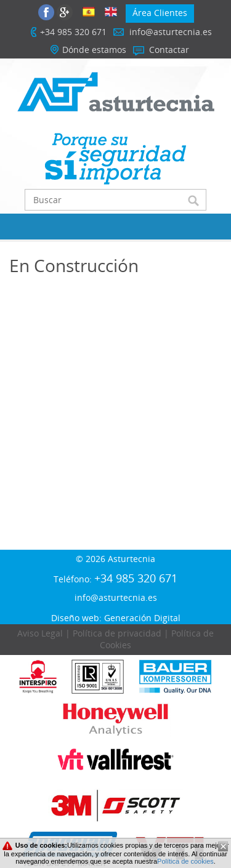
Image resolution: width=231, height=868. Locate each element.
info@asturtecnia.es (171, 32)
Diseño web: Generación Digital (116, 618)
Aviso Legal (40, 633)
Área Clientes (160, 13)
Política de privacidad (117, 633)
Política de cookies (185, 861)
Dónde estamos (94, 50)
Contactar (169, 50)
